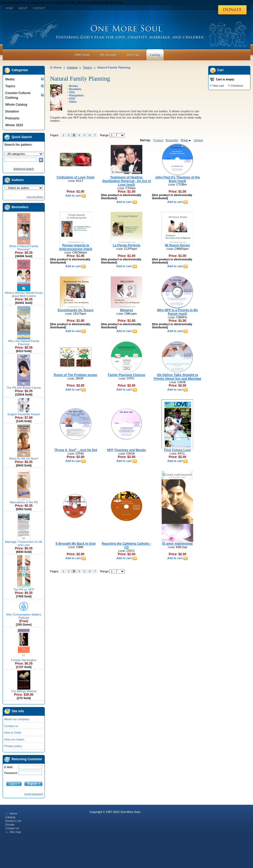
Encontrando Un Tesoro (76, 310)
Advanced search (24, 169)
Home (9, 8)
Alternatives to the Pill (24, 502)
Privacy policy (13, 746)
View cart (218, 86)
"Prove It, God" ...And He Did (76, 450)
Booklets (75, 89)
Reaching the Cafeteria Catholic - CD (126, 545)
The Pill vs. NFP (24, 589)
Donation (12, 111)
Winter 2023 (14, 125)
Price (186, 140)
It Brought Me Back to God (76, 544)
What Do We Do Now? (24, 459)
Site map (13, 832)
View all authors (35, 197)
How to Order (13, 733)
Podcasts (12, 118)
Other (73, 102)
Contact (39, 8)
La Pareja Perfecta (126, 245)
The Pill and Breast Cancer (24, 388)
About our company (17, 719)
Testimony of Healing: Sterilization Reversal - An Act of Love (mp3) (126, 181)
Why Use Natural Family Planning (24, 343)
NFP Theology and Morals (126, 450)
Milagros (126, 310)
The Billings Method (24, 691)
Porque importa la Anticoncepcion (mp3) (76, 247)
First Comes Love (177, 450)
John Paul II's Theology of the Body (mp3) (178, 179)
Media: (10, 79)
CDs (72, 92)
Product (158, 140)
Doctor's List (13, 821)
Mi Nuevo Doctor (177, 245)
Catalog (72, 67)
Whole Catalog (16, 105)
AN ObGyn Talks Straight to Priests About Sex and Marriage (177, 377)
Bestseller (172, 140)
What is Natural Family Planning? (24, 248)
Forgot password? (34, 794)
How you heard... (15, 739)
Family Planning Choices (126, 375)
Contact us (11, 726)
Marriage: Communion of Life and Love (24, 543)
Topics (10, 86)
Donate (10, 825)
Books (74, 86)
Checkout (237, 86)
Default (198, 140)
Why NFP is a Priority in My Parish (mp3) (177, 312)
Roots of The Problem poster (76, 375)
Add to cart (76, 196)
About (23, 8)
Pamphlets (76, 95)
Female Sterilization (24, 660)
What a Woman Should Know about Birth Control (24, 294)
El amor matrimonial (177, 544)
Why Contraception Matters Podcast (24, 616)
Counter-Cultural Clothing (18, 95)
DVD (72, 99)
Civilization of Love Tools (76, 177)
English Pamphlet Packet (24, 414)
